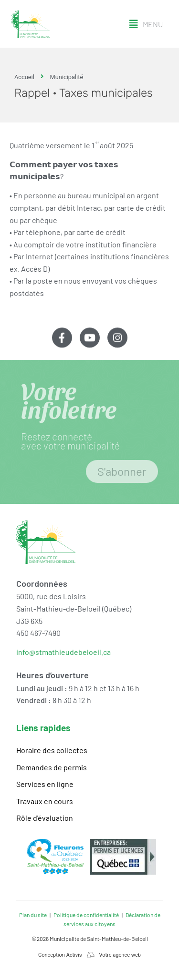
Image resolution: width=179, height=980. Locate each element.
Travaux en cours (45, 801)
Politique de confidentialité (86, 915)
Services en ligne (45, 784)
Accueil (24, 77)
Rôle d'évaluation (45, 818)
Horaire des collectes (52, 750)
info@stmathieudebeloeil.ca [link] (63, 652)
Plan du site (33, 915)
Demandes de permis (52, 767)
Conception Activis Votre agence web (89, 955)
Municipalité (67, 77)
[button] (146, 24)
